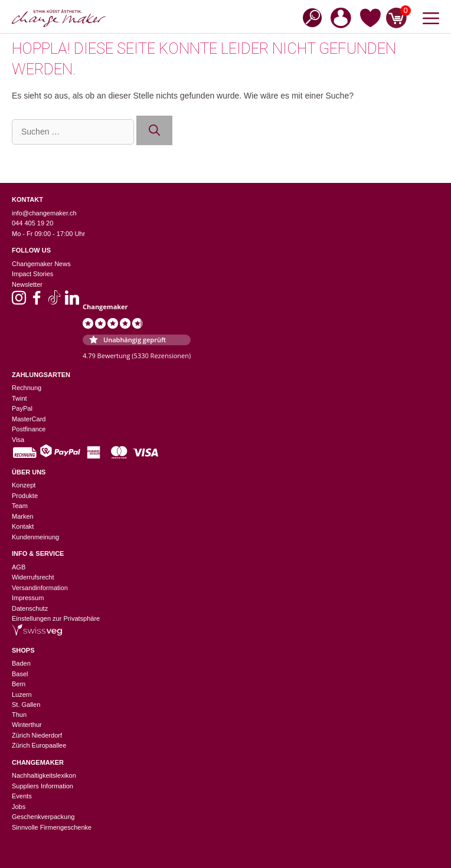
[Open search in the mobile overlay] (309, 17)
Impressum (28, 598)
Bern (19, 684)
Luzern (22, 695)
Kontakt (23, 526)
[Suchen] (154, 131)
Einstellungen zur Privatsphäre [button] (56, 618)
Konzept (24, 485)
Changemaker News (41, 264)
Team (20, 506)
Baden (21, 663)
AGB (19, 567)
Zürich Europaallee (39, 745)
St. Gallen (26, 705)
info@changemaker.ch (44, 213)
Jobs (19, 807)
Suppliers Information (43, 786)
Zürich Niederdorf (37, 735)
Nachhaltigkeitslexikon (44, 775)
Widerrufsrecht (33, 577)
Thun (19, 715)
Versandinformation (40, 588)
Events (22, 796)
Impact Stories (32, 274)
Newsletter (27, 284)
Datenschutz (30, 608)
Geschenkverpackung (43, 817)
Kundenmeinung (35, 537)
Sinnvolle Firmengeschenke (52, 827)
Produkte (25, 496)
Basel (20, 674)
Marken (23, 516)
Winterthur (27, 725)
